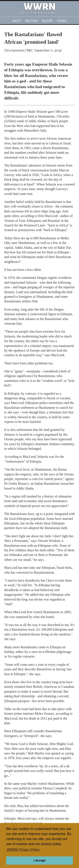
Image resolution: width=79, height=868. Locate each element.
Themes (62, 21)
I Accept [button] (39, 860)
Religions (31, 21)
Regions (47, 21)
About (17, 21)
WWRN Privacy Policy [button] (23, 850)
